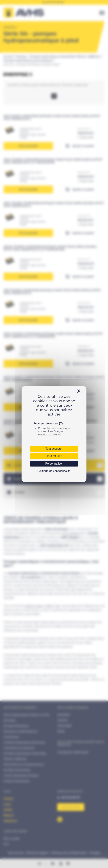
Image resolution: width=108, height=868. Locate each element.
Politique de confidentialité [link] (54, 471)
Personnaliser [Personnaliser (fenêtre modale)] (54, 464)
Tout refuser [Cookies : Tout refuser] (54, 456)
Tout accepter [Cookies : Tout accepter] (54, 449)
